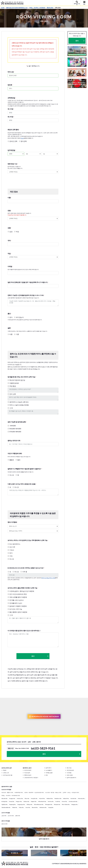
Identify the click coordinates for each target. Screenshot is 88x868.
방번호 (10, 85)
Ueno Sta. (28, 807)
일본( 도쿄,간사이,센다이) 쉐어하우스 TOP (17, 8)
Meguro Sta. (19, 801)
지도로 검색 (27, 773)
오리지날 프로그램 (8, 775)
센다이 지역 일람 (6, 821)
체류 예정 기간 (13, 164)
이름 (10, 198)
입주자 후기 (48, 768)
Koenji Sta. (12, 801)
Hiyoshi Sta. (42, 798)
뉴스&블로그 (49, 770)
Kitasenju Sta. (81, 798)
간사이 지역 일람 (6, 813)
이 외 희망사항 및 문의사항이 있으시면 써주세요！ (24, 631)
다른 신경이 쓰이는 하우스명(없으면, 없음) (22, 484)
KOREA (15, 853)
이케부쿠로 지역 (19, 792)
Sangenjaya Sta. (21, 804)
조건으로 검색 (28, 770)
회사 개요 (69, 768)
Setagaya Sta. (75, 804)
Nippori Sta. (34, 801)
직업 (10, 253)
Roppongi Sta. (13, 804)
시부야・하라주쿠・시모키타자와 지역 (34, 792)
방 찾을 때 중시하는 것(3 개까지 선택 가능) (22, 377)
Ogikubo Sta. (5, 804)
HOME (3, 8)
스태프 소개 (6, 773)
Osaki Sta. (58, 801)
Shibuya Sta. (30, 804)
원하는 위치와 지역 (14, 441)
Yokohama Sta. (43, 807)
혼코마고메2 (51, 8)
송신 (40, 656)
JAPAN (44, 853)
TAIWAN (73, 853)
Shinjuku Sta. (57, 804)
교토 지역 (4, 816)
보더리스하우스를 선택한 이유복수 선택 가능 (23, 588)
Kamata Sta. (74, 798)
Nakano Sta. (26, 801)
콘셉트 (5, 770)
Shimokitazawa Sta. (39, 804)
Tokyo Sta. (21, 807)
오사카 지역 (11, 816)
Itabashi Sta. (66, 798)
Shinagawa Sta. (49, 804)
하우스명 (11, 72)
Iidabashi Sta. (50, 798)
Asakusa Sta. (20, 798)
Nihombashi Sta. (42, 801)
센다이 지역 (4, 824)
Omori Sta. (64, 801)
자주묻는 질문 (49, 773)
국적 (10, 241)
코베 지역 (18, 816)
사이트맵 (69, 773)
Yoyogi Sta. (51, 807)
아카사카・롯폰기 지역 (7, 792)
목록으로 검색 (28, 775)
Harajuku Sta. (34, 798)
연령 (10, 211)
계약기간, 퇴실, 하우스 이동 (48, 578)
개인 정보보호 (70, 770)
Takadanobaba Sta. (6, 807)
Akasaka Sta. (5, 798)
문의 (77, 41)
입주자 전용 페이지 (71, 778)
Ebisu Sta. (27, 798)
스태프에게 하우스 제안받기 (31, 778)
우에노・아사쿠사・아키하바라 (38, 8)
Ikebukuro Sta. (58, 798)
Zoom (22, 138)
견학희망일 (12, 98)
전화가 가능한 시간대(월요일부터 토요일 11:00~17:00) (26, 295)
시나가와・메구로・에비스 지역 (53, 792)
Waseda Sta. (35, 807)
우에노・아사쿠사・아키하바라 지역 (11, 795)
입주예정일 (12, 150)
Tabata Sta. (15, 807)
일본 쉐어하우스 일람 (7, 787)
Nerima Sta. (51, 801)
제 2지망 (11, 117)
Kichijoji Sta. (5, 801)
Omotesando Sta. (73, 801)
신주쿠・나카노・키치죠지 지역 (71, 792)
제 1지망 (11, 109)
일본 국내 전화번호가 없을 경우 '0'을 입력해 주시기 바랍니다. (28, 282)
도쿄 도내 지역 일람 (6, 790)
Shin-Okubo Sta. (66, 804)
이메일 (10, 266)
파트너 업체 (70, 775)
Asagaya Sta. (12, 798)
